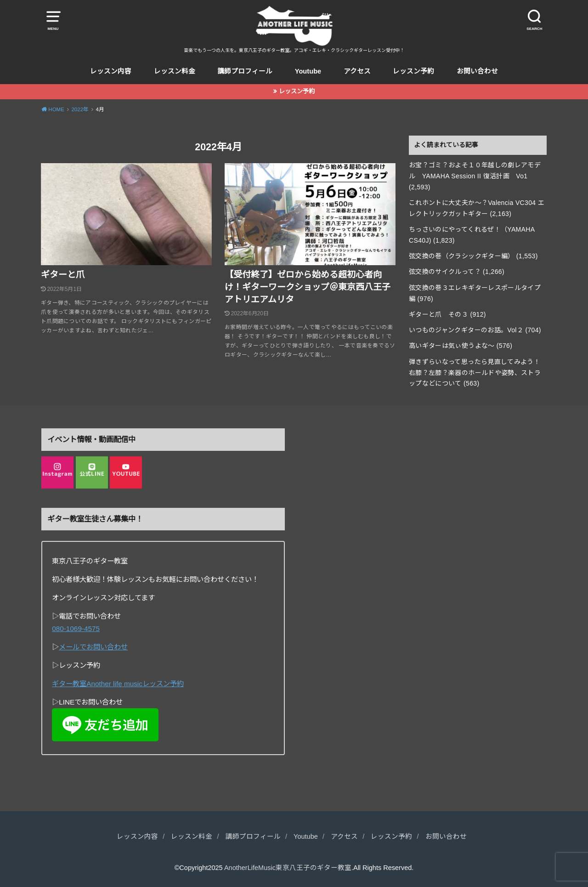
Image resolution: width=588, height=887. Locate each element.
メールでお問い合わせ (93, 647)
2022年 (80, 109)
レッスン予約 (413, 71)
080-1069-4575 (76, 628)
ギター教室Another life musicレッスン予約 (118, 684)
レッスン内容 (111, 71)
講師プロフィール (245, 71)
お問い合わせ (477, 71)
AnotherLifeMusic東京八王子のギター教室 (288, 868)
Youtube (308, 71)
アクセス (357, 71)
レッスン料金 (175, 71)
